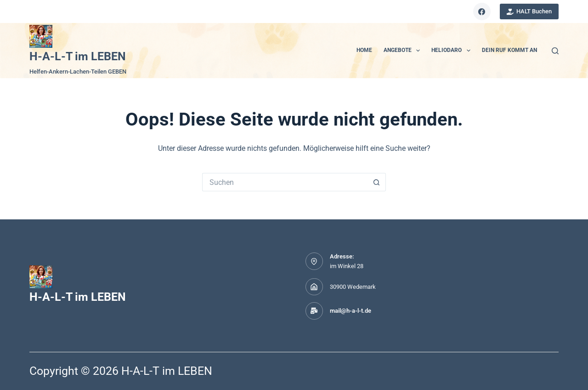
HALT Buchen (529, 11)
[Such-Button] (377, 182)
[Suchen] (555, 51)
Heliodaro (452, 51)
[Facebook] (482, 11)
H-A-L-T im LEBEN (78, 56)
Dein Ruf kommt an (509, 50)
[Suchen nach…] (285, 182)
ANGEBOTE (404, 51)
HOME (364, 50)
